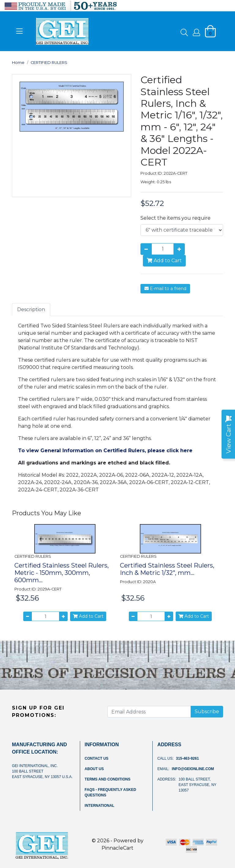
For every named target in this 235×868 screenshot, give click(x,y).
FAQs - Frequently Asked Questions (110, 792)
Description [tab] (31, 309)
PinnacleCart (117, 848)
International (100, 806)
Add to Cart (164, 261)
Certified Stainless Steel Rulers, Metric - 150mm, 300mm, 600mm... (62, 573)
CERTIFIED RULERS (49, 63)
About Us (94, 769)
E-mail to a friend (165, 289)
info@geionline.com (193, 769)
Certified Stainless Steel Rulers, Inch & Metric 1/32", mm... (167, 569)
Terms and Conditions (108, 779)
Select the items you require (175, 218)
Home (18, 63)
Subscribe (207, 712)
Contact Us (97, 758)
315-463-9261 (187, 758)
